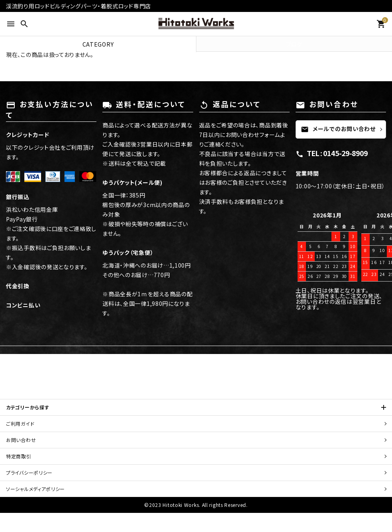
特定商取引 (26, 456)
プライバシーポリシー (29, 472)
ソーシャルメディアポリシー (35, 489)
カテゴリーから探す (27, 407)
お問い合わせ (21, 440)
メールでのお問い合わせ (338, 129)
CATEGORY (98, 44)
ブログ (294, 44)
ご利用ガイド (20, 423)
